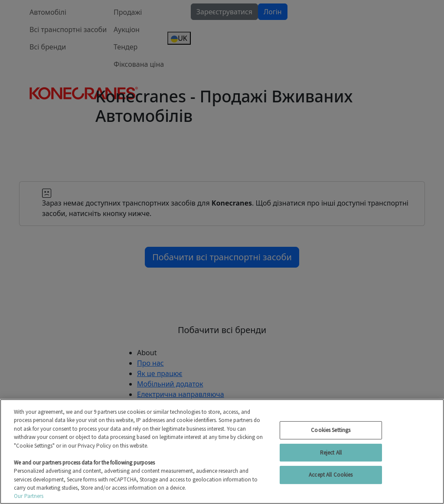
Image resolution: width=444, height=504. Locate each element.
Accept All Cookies (331, 475)
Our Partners (29, 496)
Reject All (331, 453)
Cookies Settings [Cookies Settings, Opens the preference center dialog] (331, 430)
